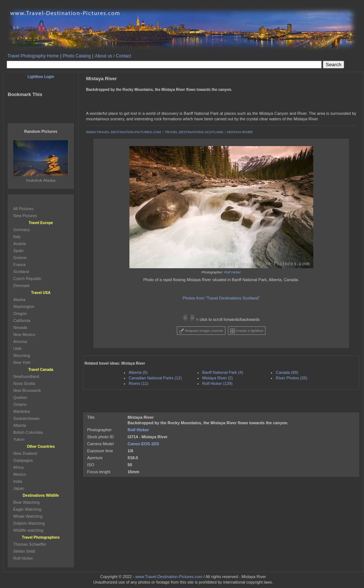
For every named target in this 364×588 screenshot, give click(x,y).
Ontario (20, 404)
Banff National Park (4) (223, 372)
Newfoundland (26, 376)
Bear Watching (26, 502)
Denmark (22, 286)
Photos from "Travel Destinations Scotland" (221, 298)
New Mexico (24, 334)
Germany (22, 230)
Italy (17, 237)
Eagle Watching (27, 509)
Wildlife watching (28, 530)
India (18, 481)
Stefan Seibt (24, 551)
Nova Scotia (24, 383)
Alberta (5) (138, 372)
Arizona (20, 341)
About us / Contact (113, 56)
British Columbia (28, 432)
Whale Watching (28, 516)
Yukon (19, 439)
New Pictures (25, 216)
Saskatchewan (26, 418)
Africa (18, 467)
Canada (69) (287, 372)
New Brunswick (27, 390)
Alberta (20, 425)
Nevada (20, 327)
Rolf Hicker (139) (217, 383)
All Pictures (23, 209)
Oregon (20, 314)
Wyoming (22, 355)
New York (22, 362)
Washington (24, 307)
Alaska (19, 300)
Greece (20, 258)
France (19, 265)
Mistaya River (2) (217, 378)
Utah (17, 348)
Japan (19, 488)
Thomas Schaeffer (30, 544)
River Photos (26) (292, 378)
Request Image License (201, 331)
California (22, 320)
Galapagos (23, 460)
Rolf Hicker (233, 272)
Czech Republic (27, 279)
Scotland (21, 272)
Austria (19, 244)
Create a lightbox (247, 331)
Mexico (20, 474)
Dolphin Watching (29, 523)
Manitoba (22, 411)
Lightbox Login (41, 77)
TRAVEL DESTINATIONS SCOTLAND (194, 132)
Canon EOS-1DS (143, 444)
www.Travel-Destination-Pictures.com (169, 577)
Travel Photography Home (33, 56)
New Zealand (25, 453)
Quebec (20, 397)
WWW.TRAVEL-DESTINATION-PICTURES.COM (124, 132)
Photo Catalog (77, 56)
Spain (18, 251)
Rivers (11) (139, 383)
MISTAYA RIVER (240, 132)
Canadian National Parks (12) (155, 378)
